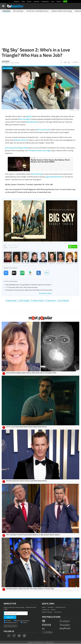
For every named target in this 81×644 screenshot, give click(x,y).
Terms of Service (47, 612)
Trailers (59, 2)
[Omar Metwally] (43, 258)
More (47, 273)
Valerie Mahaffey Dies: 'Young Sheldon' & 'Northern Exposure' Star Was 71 (29, 285)
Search (17, 2)
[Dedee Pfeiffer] (34, 258)
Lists (53, 2)
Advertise (51, 607)
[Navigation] (3, 6)
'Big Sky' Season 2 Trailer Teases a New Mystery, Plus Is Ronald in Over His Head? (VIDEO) (50, 161)
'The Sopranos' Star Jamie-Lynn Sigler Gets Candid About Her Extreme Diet (29, 290)
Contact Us (46, 610)
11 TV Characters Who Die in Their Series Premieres (21, 287)
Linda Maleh (6, 61)
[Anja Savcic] (52, 258)
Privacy (53, 610)
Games (29, 2)
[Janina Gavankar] (61, 258)
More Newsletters (10, 626)
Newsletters (45, 2)
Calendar (36, 2)
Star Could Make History (37, 11)
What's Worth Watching (23, 621)
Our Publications (51, 617)
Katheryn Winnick (21, 140)
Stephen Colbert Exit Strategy (62, 11)
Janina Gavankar (11, 148)
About (44, 607)
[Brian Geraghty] (25, 258)
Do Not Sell (58, 612)
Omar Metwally (37, 174)
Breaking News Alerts (12, 623)
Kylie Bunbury (32, 122)
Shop (23, 2)
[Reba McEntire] (70, 258)
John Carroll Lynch (43, 130)
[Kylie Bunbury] (17, 258)
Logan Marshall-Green (54, 177)
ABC (5, 245)
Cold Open (18, 11)
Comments (75, 62)
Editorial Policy (60, 607)
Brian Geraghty (24, 119)
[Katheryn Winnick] (8, 258)
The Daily (8, 621)
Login (65, 1)
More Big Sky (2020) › (45, 293)
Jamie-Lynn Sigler (45, 150)
